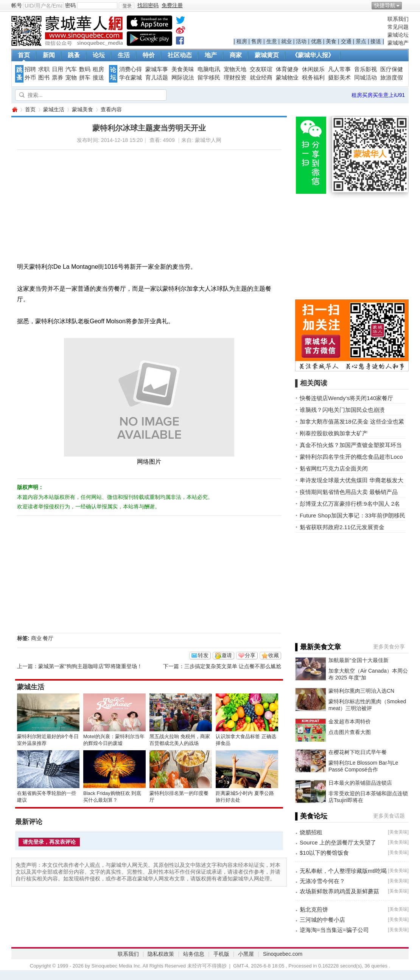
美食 (331, 41)
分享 (250, 655)
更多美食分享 (389, 647)
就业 (286, 41)
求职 (44, 69)
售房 (257, 41)
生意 (272, 41)
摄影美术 (339, 78)
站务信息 (194, 954)
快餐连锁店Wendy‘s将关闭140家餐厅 (346, 398)
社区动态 (180, 55)
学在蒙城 (131, 78)
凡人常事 (339, 69)
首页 (24, 55)
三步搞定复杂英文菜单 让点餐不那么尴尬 (233, 666)
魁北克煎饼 (314, 909)
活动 (301, 41)
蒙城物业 (287, 78)
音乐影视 (366, 69)
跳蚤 (74, 55)
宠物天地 (235, 69)
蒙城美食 (82, 109)
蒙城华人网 (14, 110)
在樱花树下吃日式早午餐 (358, 752)
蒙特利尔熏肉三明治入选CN (361, 691)
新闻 (49, 55)
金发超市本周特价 (350, 721)
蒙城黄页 (267, 55)
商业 (36, 638)
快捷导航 (385, 5)
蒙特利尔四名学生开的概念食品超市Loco (351, 457)
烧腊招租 (311, 832)
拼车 (85, 78)
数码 (85, 69)
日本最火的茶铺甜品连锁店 (360, 783)
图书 (44, 78)
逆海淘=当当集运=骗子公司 (334, 930)
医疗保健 (392, 69)
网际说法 (183, 78)
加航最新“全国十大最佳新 (359, 660)
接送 (376, 41)
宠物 (71, 78)
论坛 (99, 55)
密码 (70, 5)
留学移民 (209, 78)
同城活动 (366, 78)
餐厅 (48, 638)
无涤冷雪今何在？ (322, 881)
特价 (149, 55)
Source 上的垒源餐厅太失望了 (338, 842)
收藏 (274, 655)
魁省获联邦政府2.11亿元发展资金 (342, 527)
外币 (30, 78)
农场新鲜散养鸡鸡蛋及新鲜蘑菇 (339, 891)
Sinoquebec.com (283, 954)
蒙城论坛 (398, 35)
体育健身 (287, 69)
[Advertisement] (121, 203)
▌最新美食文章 (318, 647)
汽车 (71, 69)
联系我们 (398, 19)
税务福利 (313, 78)
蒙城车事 (157, 69)
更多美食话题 (389, 816)
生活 (124, 55)
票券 (58, 78)
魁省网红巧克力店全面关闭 (334, 468)
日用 (58, 69)
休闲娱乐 (313, 69)
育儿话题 (157, 78)
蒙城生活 (54, 109)
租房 (242, 41)
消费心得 (131, 69)
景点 (361, 41)
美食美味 (183, 69)
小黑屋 (246, 954)
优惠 (316, 41)
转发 (203, 655)
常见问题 (398, 27)
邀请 (227, 655)
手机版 (221, 954)
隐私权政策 (161, 954)
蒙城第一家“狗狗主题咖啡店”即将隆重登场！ (90, 666)
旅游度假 (392, 78)
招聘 (30, 69)
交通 (346, 41)
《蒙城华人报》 (313, 55)
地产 (211, 55)
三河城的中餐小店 (322, 920)
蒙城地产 (398, 43)
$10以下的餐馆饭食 (324, 853)
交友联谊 (261, 69)
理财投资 (235, 78)
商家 (236, 55)
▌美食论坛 (311, 816)
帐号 (17, 5)
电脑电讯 (209, 69)
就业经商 (261, 78)
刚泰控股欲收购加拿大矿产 (334, 433)
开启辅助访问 (407, 5)
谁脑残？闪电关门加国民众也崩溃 (342, 410)
